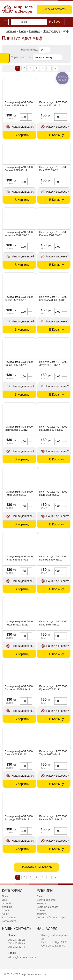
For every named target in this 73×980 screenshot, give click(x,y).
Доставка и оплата (47, 907)
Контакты (42, 914)
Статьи (41, 910)
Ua (58, 22)
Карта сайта (9, 921)
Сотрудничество (46, 900)
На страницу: (30, 50)
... (49, 68)
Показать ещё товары (36, 867)
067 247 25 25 (17, 940)
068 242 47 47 (17, 947)
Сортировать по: (22, 57)
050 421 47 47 (17, 943)
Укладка (41, 903)
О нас (40, 896)
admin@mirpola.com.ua (22, 957)
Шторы (6, 910)
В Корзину (22, 135)
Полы (5, 896)
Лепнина (7, 907)
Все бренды (9, 917)
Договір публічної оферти (51, 917)
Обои (5, 900)
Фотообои (8, 903)
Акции (5, 914)
